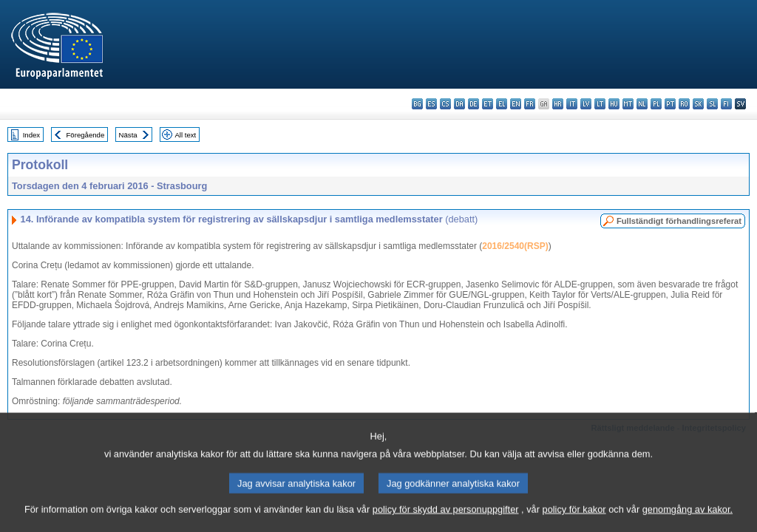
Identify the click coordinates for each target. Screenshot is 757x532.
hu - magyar (614, 104)
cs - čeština (445, 104)
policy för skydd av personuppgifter (446, 521)
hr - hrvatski (558, 104)
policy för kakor (574, 521)
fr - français (530, 104)
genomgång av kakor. (688, 521)
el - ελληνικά (502, 104)
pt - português (670, 104)
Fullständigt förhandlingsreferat (679, 221)
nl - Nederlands (642, 104)
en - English (516, 104)
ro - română (684, 104)
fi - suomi (726, 104)
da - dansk (459, 104)
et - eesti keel (488, 104)
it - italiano (572, 104)
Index (31, 135)
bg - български (417, 104)
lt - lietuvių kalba (600, 104)
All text (185, 135)
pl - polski (656, 104)
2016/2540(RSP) (515, 246)
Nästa (128, 135)
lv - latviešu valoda (586, 104)
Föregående (86, 135)
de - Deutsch (473, 104)
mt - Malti (628, 104)
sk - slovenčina (698, 104)
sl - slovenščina (712, 104)
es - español (431, 104)
